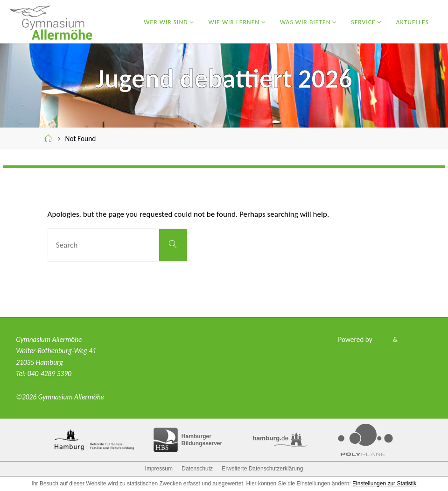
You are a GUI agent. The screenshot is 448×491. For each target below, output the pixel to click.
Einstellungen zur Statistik (384, 484)
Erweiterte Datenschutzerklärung (262, 469)
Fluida (381, 339)
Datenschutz (197, 469)
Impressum (159, 469)
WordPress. (416, 339)
